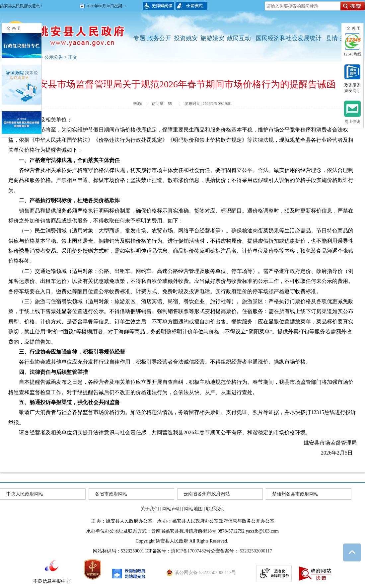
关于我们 (150, 509)
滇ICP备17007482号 (191, 551)
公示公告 (54, 57)
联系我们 (215, 509)
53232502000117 (255, 551)
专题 (139, 38)
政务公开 (159, 38)
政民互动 (239, 38)
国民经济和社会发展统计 (289, 38)
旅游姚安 (212, 38)
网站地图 (193, 509)
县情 (332, 38)
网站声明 (172, 509)
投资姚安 (186, 38)
